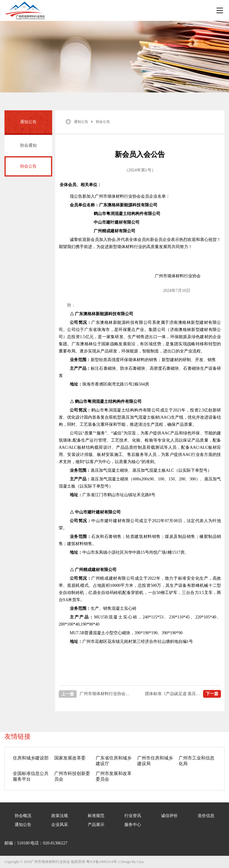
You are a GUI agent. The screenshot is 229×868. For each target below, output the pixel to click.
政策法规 (60, 816)
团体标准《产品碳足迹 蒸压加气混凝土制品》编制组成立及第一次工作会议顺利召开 (183, 694)
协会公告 (28, 166)
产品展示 (96, 825)
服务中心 (133, 825)
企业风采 (60, 825)
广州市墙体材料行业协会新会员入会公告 (95, 694)
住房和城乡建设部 (31, 758)
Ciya (140, 862)
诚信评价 (169, 816)
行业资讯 (133, 816)
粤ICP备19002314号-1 (103, 862)
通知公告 (81, 122)
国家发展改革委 (70, 758)
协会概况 (23, 816)
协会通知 (28, 145)
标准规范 (96, 816)
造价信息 (206, 816)
